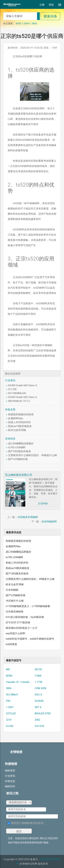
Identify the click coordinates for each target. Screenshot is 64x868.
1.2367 (10, 707)
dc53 (18, 23)
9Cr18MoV (12, 695)
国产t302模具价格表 (19, 451)
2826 (9, 688)
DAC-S (38, 695)
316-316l (39, 726)
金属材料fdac (16, 418)
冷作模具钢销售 (15, 612)
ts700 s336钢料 (17, 447)
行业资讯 (10, 776)
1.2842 (33, 23)
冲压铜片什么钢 (15, 601)
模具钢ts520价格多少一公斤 (22, 628)
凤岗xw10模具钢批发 (20, 426)
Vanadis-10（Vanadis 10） (21, 682)
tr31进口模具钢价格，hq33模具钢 (25, 617)
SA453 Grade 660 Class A (23, 385)
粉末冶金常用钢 (17, 430)
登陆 (51, 5)
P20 (8, 701)
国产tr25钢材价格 (18, 459)
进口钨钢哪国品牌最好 (21, 444)
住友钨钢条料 (49, 522)
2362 (37, 720)
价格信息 (10, 781)
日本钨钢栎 (12, 590)
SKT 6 (38, 707)
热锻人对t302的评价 (19, 422)
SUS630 (39, 701)
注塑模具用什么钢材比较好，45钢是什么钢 (32, 455)
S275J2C (11, 713)
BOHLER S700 (43, 713)
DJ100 (10, 726)
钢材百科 (10, 786)
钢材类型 (10, 771)
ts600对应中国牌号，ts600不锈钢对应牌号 (30, 639)
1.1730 (38, 682)
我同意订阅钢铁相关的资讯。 (27, 823)
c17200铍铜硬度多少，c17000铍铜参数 (28, 606)
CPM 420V (41, 688)
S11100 (12, 389)
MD (8, 669)
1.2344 (25, 23)
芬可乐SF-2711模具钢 (18, 623)
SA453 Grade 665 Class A (23, 397)
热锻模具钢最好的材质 (21, 414)
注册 (42, 5)
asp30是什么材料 (15, 633)
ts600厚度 (11, 644)
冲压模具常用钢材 (28, 517)
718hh (38, 676)
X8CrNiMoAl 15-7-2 (19, 401)
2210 (9, 720)
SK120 (38, 669)
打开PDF (43, 504)
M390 (9, 676)
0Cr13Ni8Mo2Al (17, 393)
